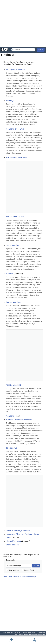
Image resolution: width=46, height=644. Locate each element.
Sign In (41, 50)
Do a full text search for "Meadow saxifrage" (20, 576)
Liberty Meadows (13, 541)
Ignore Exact (28, 570)
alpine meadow (13, 245)
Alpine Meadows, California (18, 531)
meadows (10, 416)
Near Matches (13, 570)
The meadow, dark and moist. (19, 157)
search (36, 566)
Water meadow (12, 545)
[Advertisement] (23, 23)
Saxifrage (10, 101)
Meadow (10, 274)
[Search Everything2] (23, 50)
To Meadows (11, 448)
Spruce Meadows (13, 302)
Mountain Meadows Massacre (19, 419)
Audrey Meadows (13, 385)
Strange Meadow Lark (16, 70)
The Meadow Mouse (15, 217)
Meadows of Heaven (15, 129)
